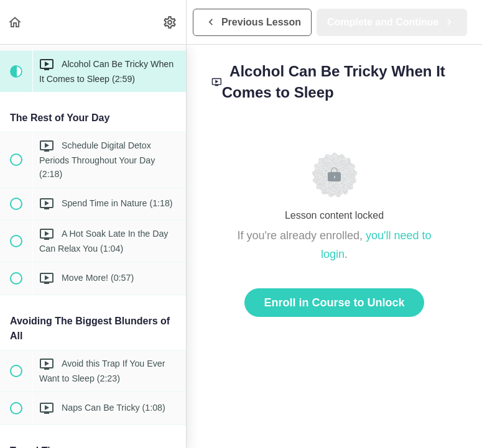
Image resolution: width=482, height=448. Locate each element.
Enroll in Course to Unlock (334, 303)
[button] (16, 22)
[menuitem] (170, 22)
